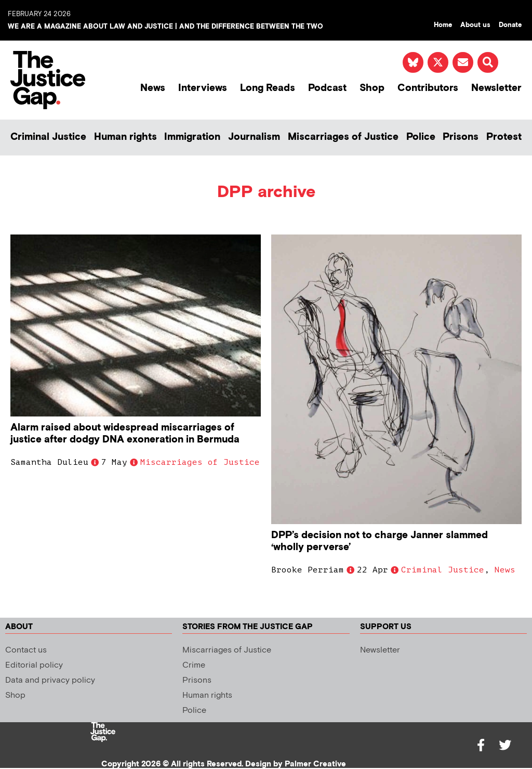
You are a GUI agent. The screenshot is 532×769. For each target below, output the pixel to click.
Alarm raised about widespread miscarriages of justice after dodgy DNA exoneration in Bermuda (125, 434)
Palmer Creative (315, 764)
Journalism (254, 137)
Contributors (428, 88)
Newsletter (496, 88)
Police (421, 137)
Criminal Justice (48, 137)
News (153, 88)
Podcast (327, 88)
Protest (504, 137)
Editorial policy (34, 665)
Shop (372, 88)
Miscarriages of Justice (343, 137)
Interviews (203, 88)
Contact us (26, 650)
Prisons (461, 137)
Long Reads (268, 88)
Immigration (192, 137)
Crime (194, 665)
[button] (488, 62)
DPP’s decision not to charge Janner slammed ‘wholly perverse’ (380, 541)
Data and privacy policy (50, 680)
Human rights (125, 137)
